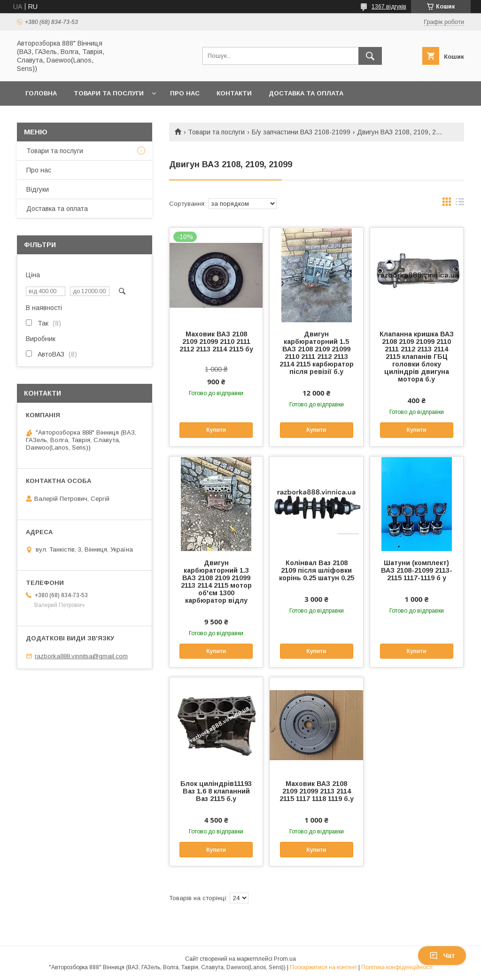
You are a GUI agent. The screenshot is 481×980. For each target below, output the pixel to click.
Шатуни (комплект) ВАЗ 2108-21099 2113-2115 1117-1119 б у (417, 570)
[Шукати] (370, 56)
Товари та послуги (109, 93)
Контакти (234, 93)
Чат (442, 956)
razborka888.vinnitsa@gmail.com (81, 656)
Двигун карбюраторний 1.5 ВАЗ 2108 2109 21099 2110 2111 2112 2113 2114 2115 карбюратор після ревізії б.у (317, 353)
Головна (41, 93)
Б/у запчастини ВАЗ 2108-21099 (301, 132)
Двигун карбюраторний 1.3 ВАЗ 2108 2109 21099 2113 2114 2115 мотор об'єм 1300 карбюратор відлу (216, 582)
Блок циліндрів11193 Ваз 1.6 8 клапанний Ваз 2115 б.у (216, 791)
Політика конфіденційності (397, 967)
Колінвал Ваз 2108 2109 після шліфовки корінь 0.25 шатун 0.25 (317, 570)
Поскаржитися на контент (323, 967)
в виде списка (460, 204)
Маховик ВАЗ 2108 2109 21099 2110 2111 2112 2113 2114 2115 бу (216, 342)
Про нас (185, 93)
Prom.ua (285, 959)
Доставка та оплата (306, 93)
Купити (216, 430)
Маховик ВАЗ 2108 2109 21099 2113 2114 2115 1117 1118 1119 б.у (317, 791)
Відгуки (38, 189)
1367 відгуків (389, 7)
